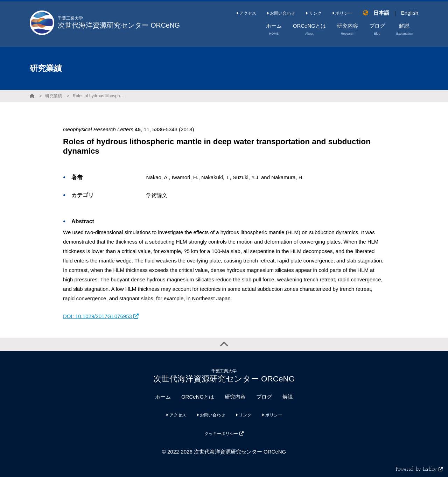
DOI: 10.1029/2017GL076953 (101, 316)
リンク (313, 13)
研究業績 (54, 96)
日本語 (381, 13)
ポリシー (342, 13)
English (410, 13)
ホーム (163, 397)
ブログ (264, 397)
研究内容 (235, 397)
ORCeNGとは (198, 397)
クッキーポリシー (224, 434)
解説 (288, 397)
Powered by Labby (419, 469)
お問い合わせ (281, 13)
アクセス (246, 13)
